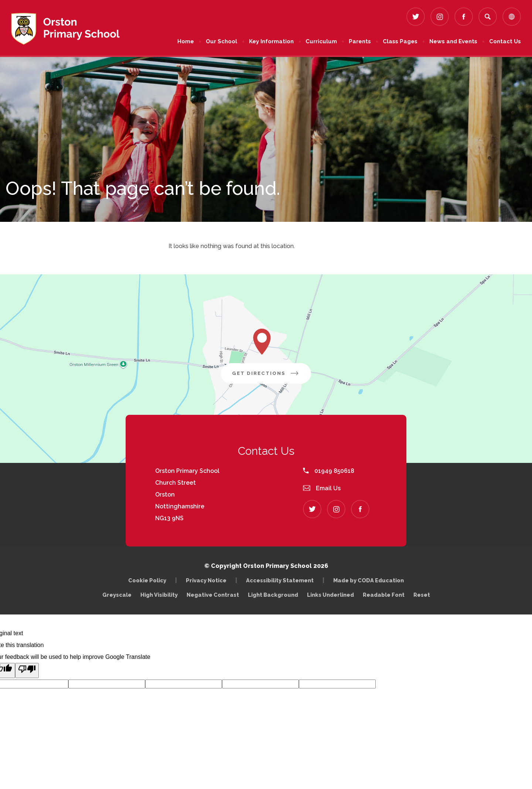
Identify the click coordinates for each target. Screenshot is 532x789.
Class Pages (400, 41)
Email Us (322, 488)
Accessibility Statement (280, 580)
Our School (221, 41)
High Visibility (159, 595)
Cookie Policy (147, 580)
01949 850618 (329, 471)
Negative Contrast (213, 595)
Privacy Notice (206, 580)
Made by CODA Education (370, 580)
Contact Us (505, 41)
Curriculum (321, 41)
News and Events (453, 41)
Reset (422, 595)
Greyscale (117, 595)
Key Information (271, 41)
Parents (360, 41)
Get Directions (272, 376)
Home (186, 41)
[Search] (488, 17)
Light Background (273, 595)
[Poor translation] (27, 671)
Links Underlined (330, 595)
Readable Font (384, 595)
